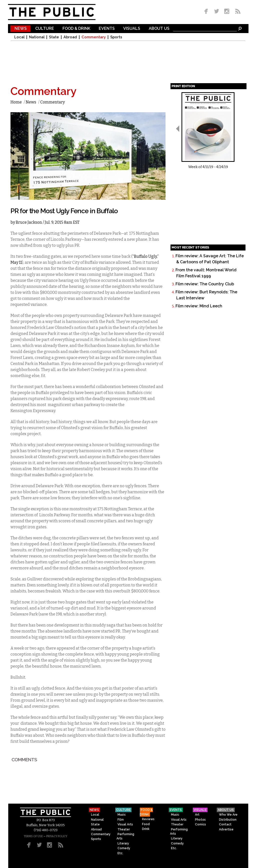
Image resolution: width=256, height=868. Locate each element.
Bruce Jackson (29, 222)
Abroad (70, 37)
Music (122, 815)
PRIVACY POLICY (57, 836)
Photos (200, 820)
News (21, 29)
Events (107, 29)
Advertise (226, 829)
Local (19, 37)
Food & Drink (76, 29)
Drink (146, 829)
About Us (159, 29)
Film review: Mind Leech (199, 306)
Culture (45, 29)
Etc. (120, 853)
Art (197, 815)
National (37, 37)
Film (121, 820)
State (54, 37)
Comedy (124, 848)
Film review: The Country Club (205, 284)
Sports (116, 37)
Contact (225, 824)
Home (16, 102)
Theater (124, 829)
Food (146, 824)
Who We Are (228, 815)
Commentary (94, 37)
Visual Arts (125, 824)
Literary (123, 843)
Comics (200, 824)
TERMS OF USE (33, 836)
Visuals (132, 29)
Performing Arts (125, 836)
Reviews (148, 819)
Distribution (228, 820)
